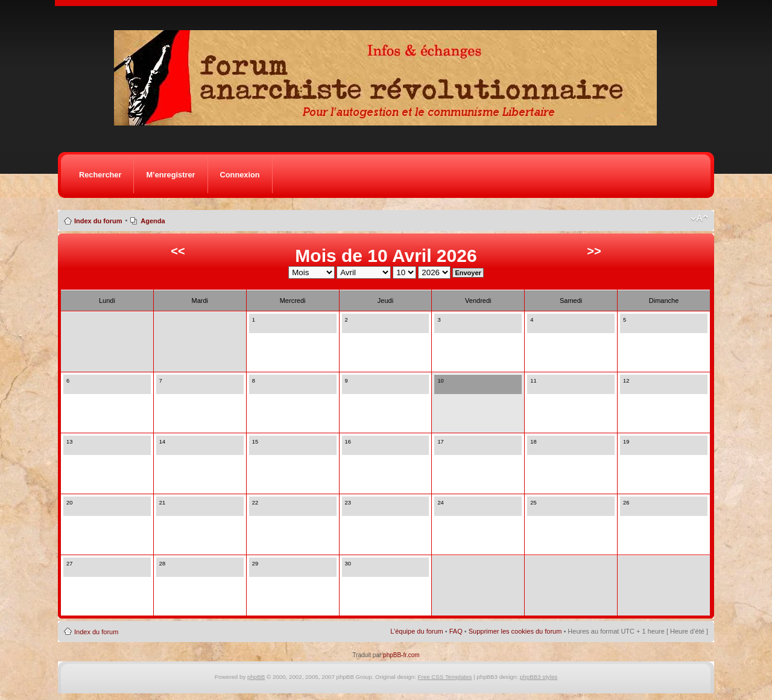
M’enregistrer (170, 175)
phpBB (256, 677)
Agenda (153, 221)
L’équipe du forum (416, 631)
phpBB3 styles (539, 677)
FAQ (456, 631)
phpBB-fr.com (401, 655)
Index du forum (98, 221)
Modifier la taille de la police (699, 218)
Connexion (240, 175)
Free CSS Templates (445, 677)
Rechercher (100, 175)
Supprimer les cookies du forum (515, 631)
